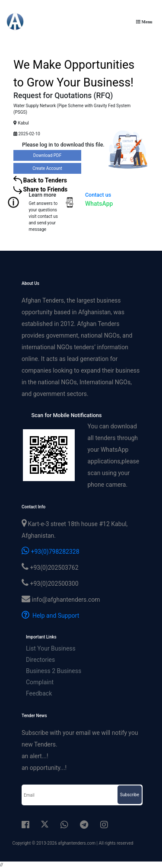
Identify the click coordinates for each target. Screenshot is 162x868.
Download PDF (47, 155)
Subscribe (130, 795)
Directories (40, 660)
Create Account (47, 168)
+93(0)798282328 (51, 552)
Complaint (40, 682)
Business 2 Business (54, 671)
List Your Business (51, 648)
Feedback (39, 693)
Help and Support (50, 616)
